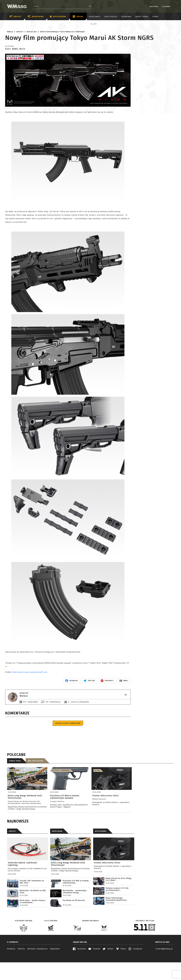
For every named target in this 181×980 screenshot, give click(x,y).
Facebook (79, 971)
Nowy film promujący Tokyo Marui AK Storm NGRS (62, 54)
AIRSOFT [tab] (12, 853)
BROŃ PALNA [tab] (57, 853)
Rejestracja (148, 7)
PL (169, 7)
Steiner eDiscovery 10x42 (107, 885)
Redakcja (11, 971)
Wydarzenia (126, 17)
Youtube (94, 971)
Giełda (78, 17)
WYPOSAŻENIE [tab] (101, 853)
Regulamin (55, 971)
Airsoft (16, 17)
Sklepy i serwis (142, 17)
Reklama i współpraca (37, 971)
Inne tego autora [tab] (35, 783)
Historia (21, 971)
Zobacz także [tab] (15, 783)
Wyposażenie (58, 17)
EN (172, 7)
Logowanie (160, 7)
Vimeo (121, 971)
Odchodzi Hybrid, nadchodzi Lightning (22, 886)
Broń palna (36, 17)
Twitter (108, 971)
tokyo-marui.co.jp (20, 694)
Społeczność (95, 17)
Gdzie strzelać (111, 17)
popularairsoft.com (38, 694)
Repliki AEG (32, 54)
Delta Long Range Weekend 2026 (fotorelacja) (68, 886)
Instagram (135, 971)
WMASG (10, 54)
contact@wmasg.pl (164, 971)
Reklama (20, 24)
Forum (155, 17)
